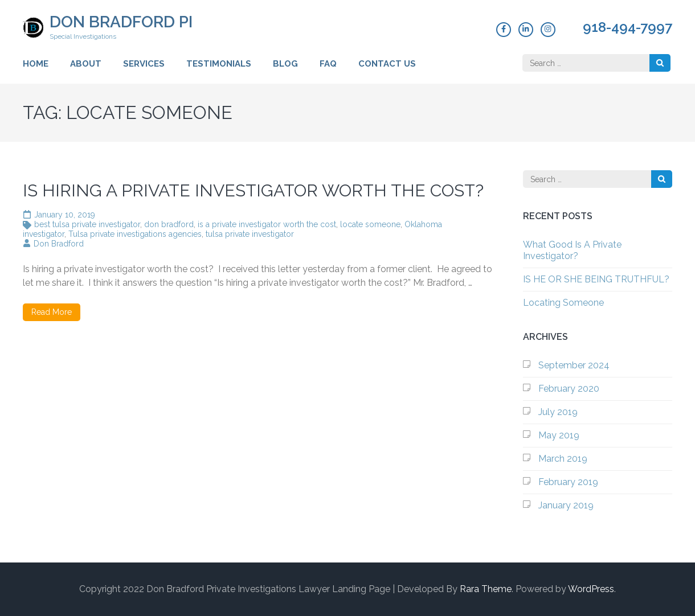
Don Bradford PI (121, 22)
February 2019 (568, 482)
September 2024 (574, 365)
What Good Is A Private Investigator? (572, 250)
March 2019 (563, 459)
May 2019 (559, 435)
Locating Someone (563, 303)
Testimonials (219, 64)
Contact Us (387, 64)
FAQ (328, 64)
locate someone (370, 224)
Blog (285, 64)
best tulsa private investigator (87, 224)
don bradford (169, 224)
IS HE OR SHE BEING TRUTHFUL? (596, 279)
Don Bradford (59, 244)
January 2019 (566, 505)
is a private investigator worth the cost (267, 224)
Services (144, 64)
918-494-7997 (627, 27)
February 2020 (569, 389)
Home (36, 64)
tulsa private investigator (250, 234)
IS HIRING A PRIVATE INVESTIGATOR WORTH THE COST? (253, 190)
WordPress (591, 589)
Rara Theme (486, 589)
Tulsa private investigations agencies (135, 234)
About (86, 64)
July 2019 (558, 412)
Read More (52, 312)
